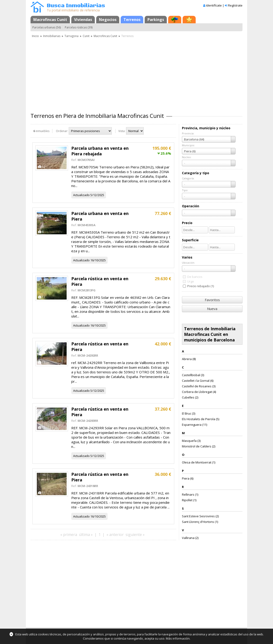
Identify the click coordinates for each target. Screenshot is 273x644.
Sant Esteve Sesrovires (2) (200, 516)
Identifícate (214, 5)
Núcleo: (187, 157)
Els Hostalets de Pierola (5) (201, 419)
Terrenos (132, 20)
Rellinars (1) (190, 494)
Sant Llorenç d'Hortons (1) (200, 522)
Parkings (156, 20)
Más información (178, 638)
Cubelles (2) (190, 397)
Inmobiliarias (52, 36)
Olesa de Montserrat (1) (199, 462)
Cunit (86, 36)
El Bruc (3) (189, 413)
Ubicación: (188, 263)
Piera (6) (188, 478)
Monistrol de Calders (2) (199, 446)
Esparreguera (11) (195, 425)
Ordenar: (62, 131)
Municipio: (188, 145)
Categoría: (188, 178)
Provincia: (188, 133)
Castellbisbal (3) (193, 375)
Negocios (108, 20)
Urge (191, 281)
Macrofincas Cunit (50, 20)
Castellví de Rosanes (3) (199, 386)
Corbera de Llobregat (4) (199, 392)
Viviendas (83, 20)
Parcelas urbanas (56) (47, 27)
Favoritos (212, 300)
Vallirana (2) (190, 538)
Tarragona (72, 36)
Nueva (212, 309)
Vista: (122, 131)
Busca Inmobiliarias (76, 6)
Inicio (35, 36)
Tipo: (185, 190)
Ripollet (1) (189, 500)
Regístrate (235, 5)
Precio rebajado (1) (201, 286)
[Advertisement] (136, 73)
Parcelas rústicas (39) (79, 27)
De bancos (195, 277)
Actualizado (81, 195)
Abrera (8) (189, 359)
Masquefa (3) (191, 441)
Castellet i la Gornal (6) (198, 381)
